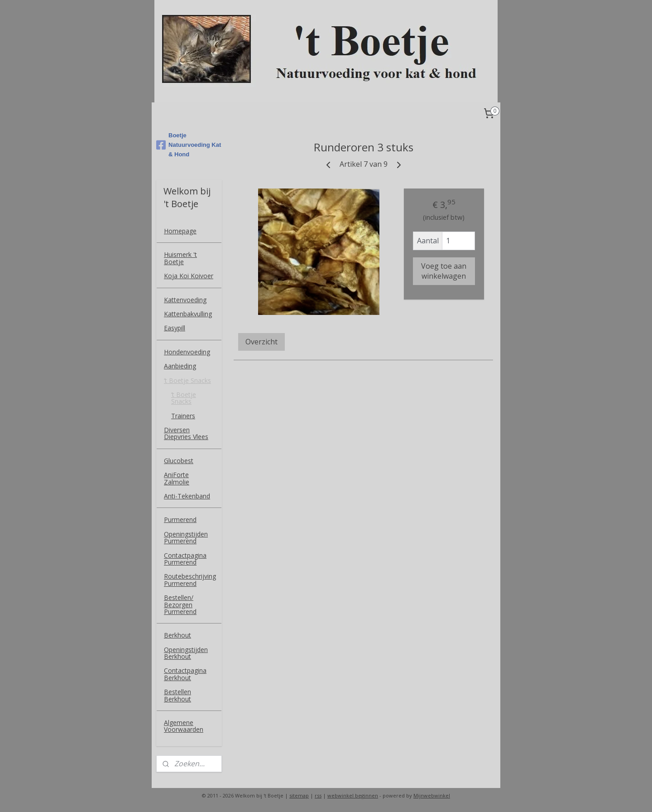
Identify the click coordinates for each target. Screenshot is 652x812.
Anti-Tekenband (187, 496)
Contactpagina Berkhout (185, 674)
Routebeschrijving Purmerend (190, 580)
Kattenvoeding (185, 300)
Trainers (183, 416)
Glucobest (179, 461)
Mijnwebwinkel (432, 795)
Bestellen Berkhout (177, 695)
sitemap (299, 795)
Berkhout (177, 635)
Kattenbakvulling (188, 314)
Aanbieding (180, 366)
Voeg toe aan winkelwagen (444, 271)
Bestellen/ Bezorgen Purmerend (180, 604)
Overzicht (261, 342)
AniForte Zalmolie (177, 478)
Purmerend (180, 520)
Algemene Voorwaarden (184, 726)
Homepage (180, 231)
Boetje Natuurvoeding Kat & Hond (189, 145)
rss (318, 795)
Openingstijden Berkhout (186, 653)
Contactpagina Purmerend (185, 559)
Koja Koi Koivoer (189, 276)
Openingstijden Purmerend (186, 537)
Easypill (175, 328)
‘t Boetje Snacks (187, 380)
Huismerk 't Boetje (180, 258)
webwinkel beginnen (353, 795)
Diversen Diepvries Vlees (186, 433)
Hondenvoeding (187, 352)
